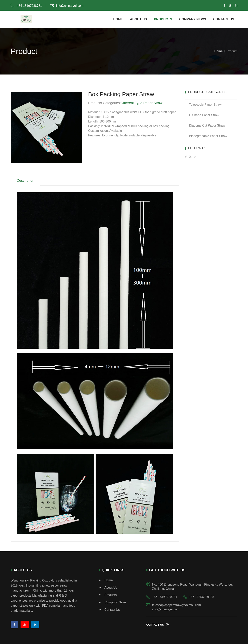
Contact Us (109, 609)
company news (193, 19)
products (163, 19)
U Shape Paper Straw (204, 115)
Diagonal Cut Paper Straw (207, 125)
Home (218, 51)
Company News (113, 602)
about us (139, 19)
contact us (224, 19)
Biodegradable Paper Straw (208, 136)
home (118, 19)
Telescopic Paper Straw (205, 105)
